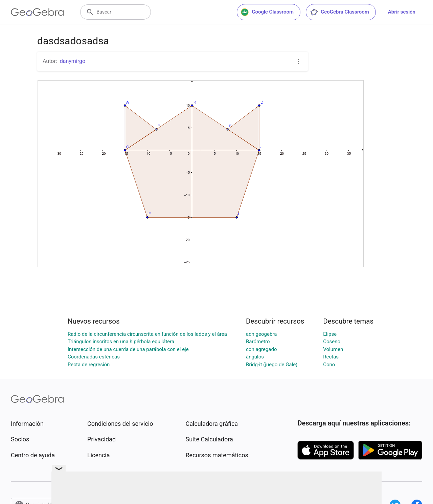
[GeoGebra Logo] (37, 12)
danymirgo (73, 61)
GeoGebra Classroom (339, 12)
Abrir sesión (402, 12)
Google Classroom (267, 12)
